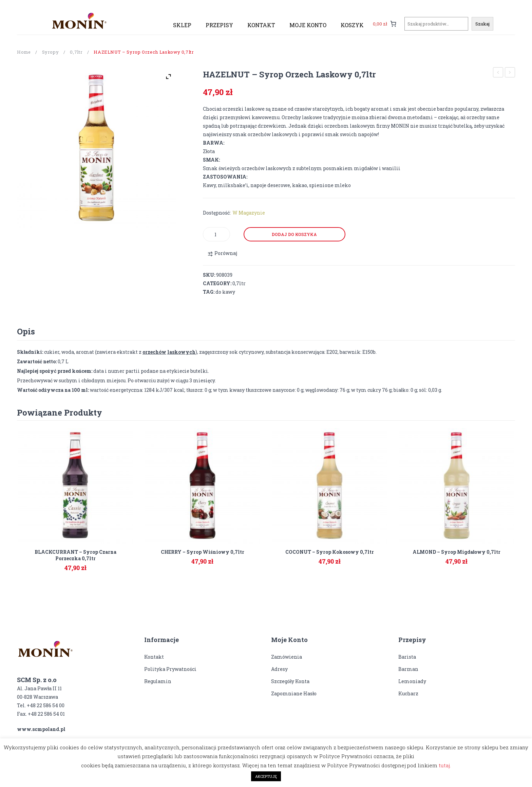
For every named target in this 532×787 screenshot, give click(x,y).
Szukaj (482, 24)
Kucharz (408, 693)
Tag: (209, 292)
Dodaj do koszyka (294, 234)
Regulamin (158, 681)
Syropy (51, 52)
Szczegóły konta (290, 681)
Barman (408, 669)
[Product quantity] (216, 234)
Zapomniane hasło (294, 693)
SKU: (209, 275)
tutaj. (445, 765)
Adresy (279, 669)
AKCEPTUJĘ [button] (266, 776)
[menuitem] (182, 25)
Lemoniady (412, 681)
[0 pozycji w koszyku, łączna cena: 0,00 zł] (385, 24)
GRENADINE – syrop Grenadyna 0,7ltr (498, 73)
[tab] (26, 331)
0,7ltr (76, 52)
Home (24, 52)
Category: (217, 283)
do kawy (225, 292)
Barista (407, 657)
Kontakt (154, 657)
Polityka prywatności (170, 669)
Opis (26, 331)
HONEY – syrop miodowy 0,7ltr (510, 73)
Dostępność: (217, 213)
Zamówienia (287, 657)
